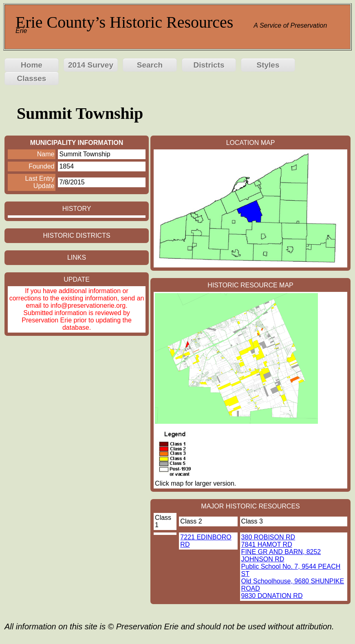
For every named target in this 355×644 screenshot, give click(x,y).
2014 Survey (91, 65)
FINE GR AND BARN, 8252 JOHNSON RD (281, 555)
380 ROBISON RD (268, 537)
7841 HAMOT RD (267, 544)
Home (32, 65)
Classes (32, 78)
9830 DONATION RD (272, 596)
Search (150, 65)
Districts (209, 65)
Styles (268, 65)
